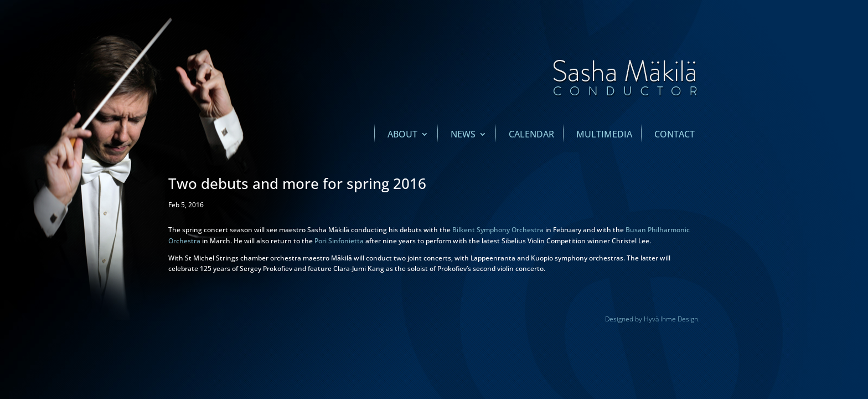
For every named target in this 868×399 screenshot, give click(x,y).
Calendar (531, 135)
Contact (675, 135)
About (402, 135)
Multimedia (604, 135)
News (463, 135)
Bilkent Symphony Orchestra (498, 230)
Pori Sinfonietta (339, 241)
